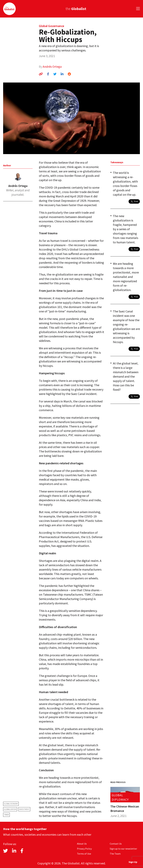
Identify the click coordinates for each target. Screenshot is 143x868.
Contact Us (116, 844)
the (76, 9)
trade (6, 815)
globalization (10, 809)
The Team (115, 854)
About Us (82, 844)
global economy (11, 804)
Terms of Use (84, 854)
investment (24, 809)
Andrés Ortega (52, 66)
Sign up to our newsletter (123, 849)
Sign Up (133, 862)
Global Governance (52, 26)
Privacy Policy (84, 849)
